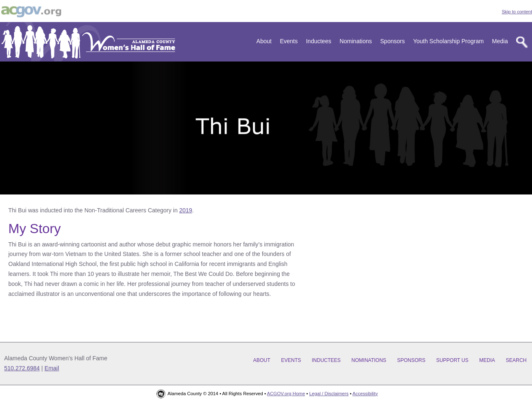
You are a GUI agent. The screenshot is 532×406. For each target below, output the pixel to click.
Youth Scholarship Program (448, 41)
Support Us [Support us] (452, 360)
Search (516, 360)
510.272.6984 (22, 368)
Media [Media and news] (500, 41)
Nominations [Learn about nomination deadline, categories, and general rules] (356, 41)
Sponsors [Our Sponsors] (393, 41)
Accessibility (365, 394)
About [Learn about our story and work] (264, 41)
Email (52, 368)
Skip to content (517, 12)
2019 (186, 210)
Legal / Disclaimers (329, 394)
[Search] (522, 42)
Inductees (319, 41)
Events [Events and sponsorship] (289, 41)
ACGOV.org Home (286, 394)
